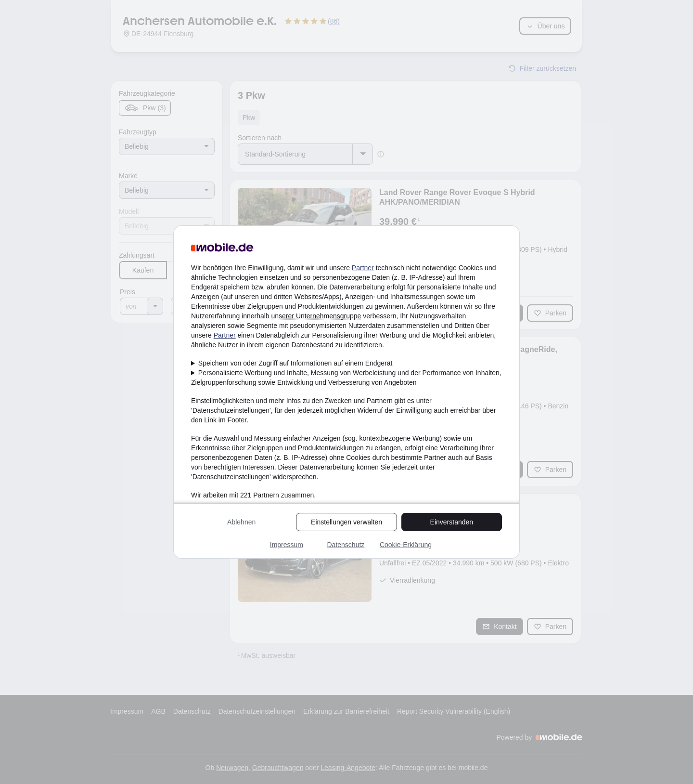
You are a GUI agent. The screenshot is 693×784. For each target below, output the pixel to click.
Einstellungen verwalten (346, 522)
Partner (363, 268)
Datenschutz (346, 545)
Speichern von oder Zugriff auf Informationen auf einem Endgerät (295, 363)
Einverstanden (452, 522)
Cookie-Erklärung (406, 545)
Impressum (287, 545)
